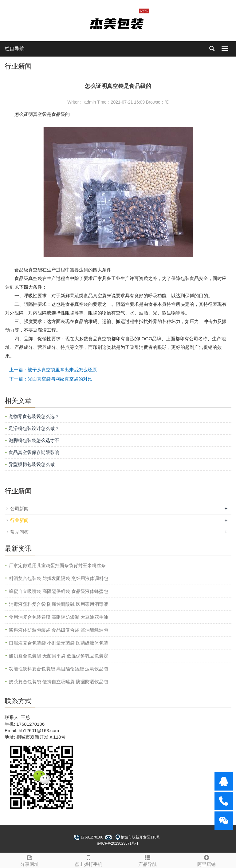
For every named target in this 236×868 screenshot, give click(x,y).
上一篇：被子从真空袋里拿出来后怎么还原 (53, 370)
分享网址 (29, 860)
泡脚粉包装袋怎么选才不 (34, 440)
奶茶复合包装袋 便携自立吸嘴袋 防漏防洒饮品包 (59, 682)
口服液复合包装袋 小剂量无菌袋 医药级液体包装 (59, 643)
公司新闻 (19, 509)
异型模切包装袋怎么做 (32, 464)
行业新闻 (19, 520)
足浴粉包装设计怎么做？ (34, 428)
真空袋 (40, 114)
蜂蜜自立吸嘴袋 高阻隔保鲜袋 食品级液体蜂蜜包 (59, 591)
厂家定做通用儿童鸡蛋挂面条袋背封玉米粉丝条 (57, 565)
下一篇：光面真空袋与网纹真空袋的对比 (51, 379)
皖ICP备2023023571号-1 (118, 843)
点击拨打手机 (88, 860)
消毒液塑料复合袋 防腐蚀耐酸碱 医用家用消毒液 (59, 604)
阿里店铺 (206, 860)
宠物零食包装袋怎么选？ (34, 416)
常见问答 (19, 532)
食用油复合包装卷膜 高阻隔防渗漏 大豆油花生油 (59, 617)
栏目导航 (14, 49)
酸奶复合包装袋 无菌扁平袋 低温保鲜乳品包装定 (59, 656)
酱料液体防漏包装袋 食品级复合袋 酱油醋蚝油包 (59, 630)
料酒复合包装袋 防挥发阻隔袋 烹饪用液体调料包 (59, 578)
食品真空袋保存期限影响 (34, 452)
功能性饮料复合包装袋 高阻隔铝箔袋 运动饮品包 (59, 669)
